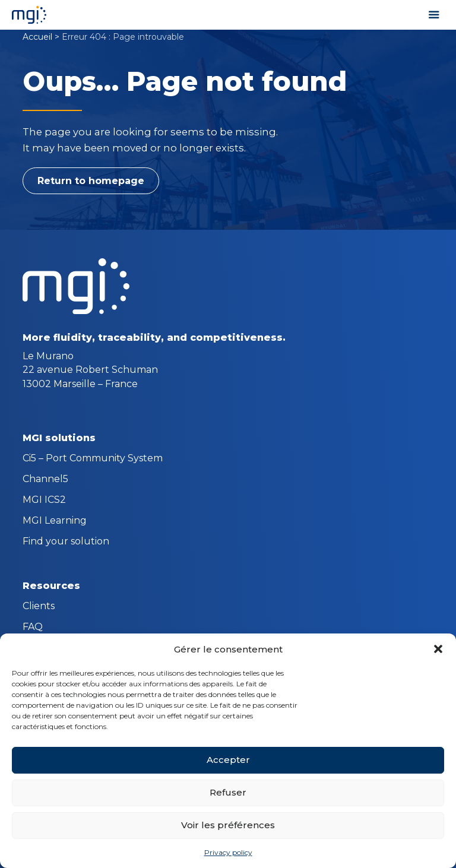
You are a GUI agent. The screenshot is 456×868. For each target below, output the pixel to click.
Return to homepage (91, 181)
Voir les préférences (228, 825)
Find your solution (66, 542)
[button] (438, 649)
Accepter (228, 760)
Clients (39, 607)
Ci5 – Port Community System (93, 459)
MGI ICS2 (44, 500)
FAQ (33, 628)
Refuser (228, 792)
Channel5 (45, 480)
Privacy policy (228, 852)
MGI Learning (55, 521)
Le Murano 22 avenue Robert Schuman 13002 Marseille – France (90, 370)
